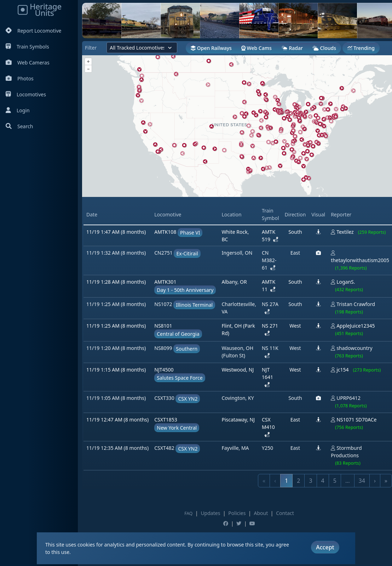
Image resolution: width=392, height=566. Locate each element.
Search (19, 126)
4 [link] (323, 481)
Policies (237, 513)
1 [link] (286, 481)
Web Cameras (28, 63)
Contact (285, 513)
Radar (292, 48)
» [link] (386, 481)
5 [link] (335, 481)
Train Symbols (27, 47)
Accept (325, 547)
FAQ (188, 513)
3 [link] (310, 481)
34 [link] (362, 481)
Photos (20, 78)
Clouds (324, 48)
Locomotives (26, 94)
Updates (210, 513)
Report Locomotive (33, 31)
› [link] (375, 481)
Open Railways (211, 48)
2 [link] (298, 481)
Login (18, 110)
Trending (361, 48)
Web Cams (256, 48)
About (261, 513)
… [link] (348, 481)
